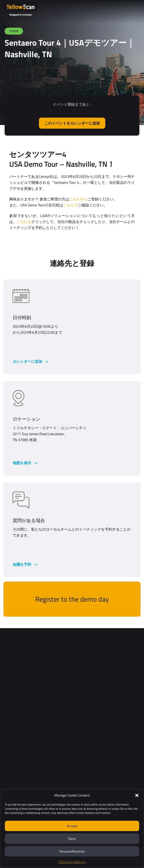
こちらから (78, 199)
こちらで (71, 205)
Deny (72, 839)
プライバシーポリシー (72, 862)
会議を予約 (22, 564)
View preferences (72, 851)
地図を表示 (22, 463)
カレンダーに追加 (28, 361)
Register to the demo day (72, 599)
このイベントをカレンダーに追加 (72, 123)
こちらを (24, 222)
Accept (72, 826)
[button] (137, 795)
